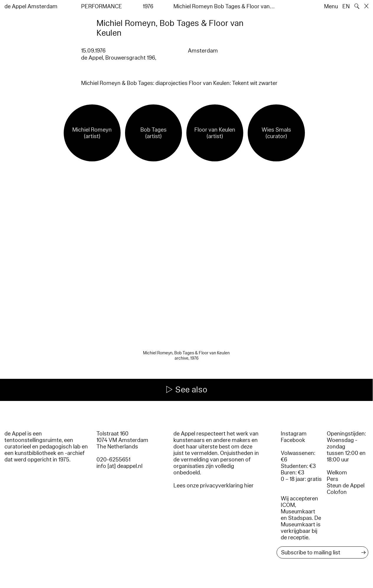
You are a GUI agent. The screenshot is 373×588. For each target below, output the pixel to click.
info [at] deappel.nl (119, 466)
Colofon (337, 492)
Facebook (293, 440)
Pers (332, 479)
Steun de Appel (346, 486)
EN (346, 6)
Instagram (294, 434)
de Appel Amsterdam (31, 6)
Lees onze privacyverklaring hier (213, 486)
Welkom (337, 473)
